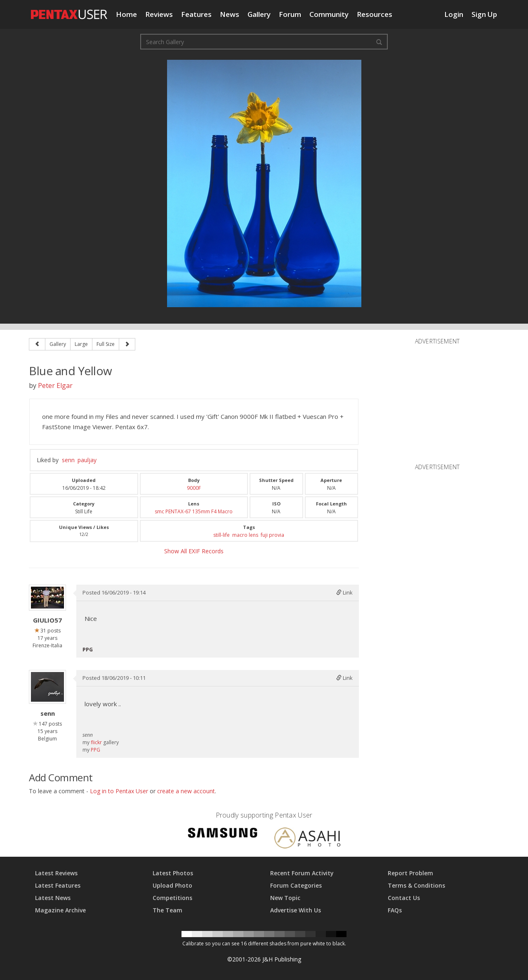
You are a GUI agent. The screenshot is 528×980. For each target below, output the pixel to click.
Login (454, 14)
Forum (290, 14)
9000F (194, 488)
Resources (375, 14)
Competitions (172, 898)
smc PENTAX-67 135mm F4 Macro (194, 511)
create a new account (186, 791)
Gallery (259, 14)
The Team (167, 910)
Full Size (106, 344)
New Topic (285, 898)
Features (196, 14)
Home (126, 14)
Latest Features (58, 885)
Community (329, 14)
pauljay (87, 460)
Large (81, 344)
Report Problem (410, 873)
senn (68, 460)
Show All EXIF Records (194, 551)
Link (344, 592)
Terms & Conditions (416, 885)
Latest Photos (173, 873)
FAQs (395, 910)
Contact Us (404, 898)
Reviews (159, 14)
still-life (222, 535)
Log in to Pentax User (119, 791)
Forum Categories (296, 885)
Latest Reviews (56, 873)
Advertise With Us (296, 910)
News (230, 14)
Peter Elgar (55, 385)
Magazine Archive (60, 910)
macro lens (245, 535)
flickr (96, 742)
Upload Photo (172, 885)
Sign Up (484, 14)
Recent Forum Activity (302, 873)
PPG (95, 750)
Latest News (53, 898)
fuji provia (272, 535)
